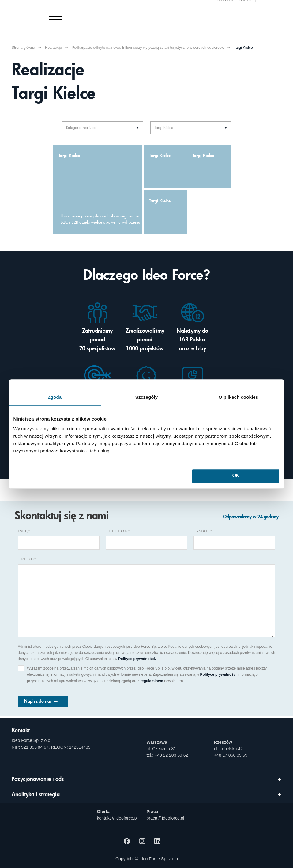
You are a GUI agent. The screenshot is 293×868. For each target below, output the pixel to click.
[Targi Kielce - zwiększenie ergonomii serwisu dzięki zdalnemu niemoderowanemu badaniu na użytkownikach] (165, 167)
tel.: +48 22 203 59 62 (167, 755)
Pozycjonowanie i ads (38, 779)
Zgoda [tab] (55, 397)
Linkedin (246, 3)
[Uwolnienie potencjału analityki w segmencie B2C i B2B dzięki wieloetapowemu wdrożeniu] (97, 189)
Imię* (24, 531)
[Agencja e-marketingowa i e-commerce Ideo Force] (48, 15)
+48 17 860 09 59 (231, 755)
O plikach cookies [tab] (238, 397)
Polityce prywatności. (137, 659)
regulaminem (152, 681)
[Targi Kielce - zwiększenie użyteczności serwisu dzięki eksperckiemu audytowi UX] (209, 167)
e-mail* (203, 531)
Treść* (27, 559)
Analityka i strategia (36, 795)
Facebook (225, 3)
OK (236, 476)
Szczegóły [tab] (146, 397)
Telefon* (118, 531)
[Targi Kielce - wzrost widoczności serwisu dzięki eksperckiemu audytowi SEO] (165, 212)
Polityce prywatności (218, 674)
